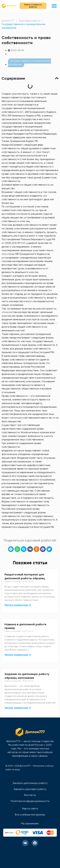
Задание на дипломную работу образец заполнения (27, 676)
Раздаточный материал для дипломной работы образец (25, 576)
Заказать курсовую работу (30, 789)
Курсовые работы (30, 21)
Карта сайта (30, 809)
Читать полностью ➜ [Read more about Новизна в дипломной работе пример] (18, 655)
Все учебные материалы (30, 815)
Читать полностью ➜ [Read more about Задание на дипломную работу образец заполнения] (18, 708)
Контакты (30, 795)
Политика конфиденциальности (30, 801)
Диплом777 (8, 21)
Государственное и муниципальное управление (30, 63)
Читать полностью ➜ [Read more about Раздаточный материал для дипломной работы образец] (18, 605)
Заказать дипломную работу (30, 783)
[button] (54, 6)
